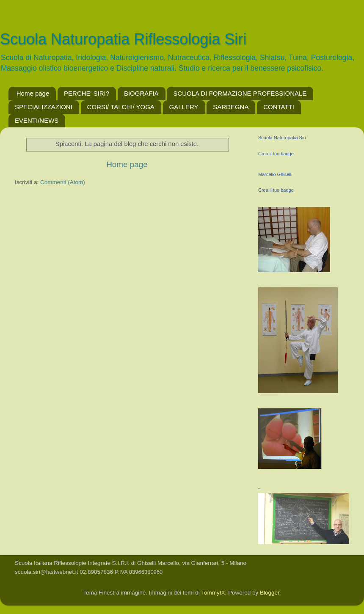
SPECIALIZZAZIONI (44, 107)
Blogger (270, 593)
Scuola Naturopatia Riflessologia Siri (123, 39)
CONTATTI (279, 107)
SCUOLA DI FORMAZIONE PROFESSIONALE (240, 93)
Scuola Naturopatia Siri (282, 138)
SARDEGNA (231, 107)
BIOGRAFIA (141, 93)
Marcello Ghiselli (275, 174)
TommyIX (213, 593)
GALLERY (184, 107)
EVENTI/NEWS (37, 120)
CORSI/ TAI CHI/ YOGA (121, 107)
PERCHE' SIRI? (87, 93)
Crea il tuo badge (276, 154)
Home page (33, 93)
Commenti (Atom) (63, 182)
